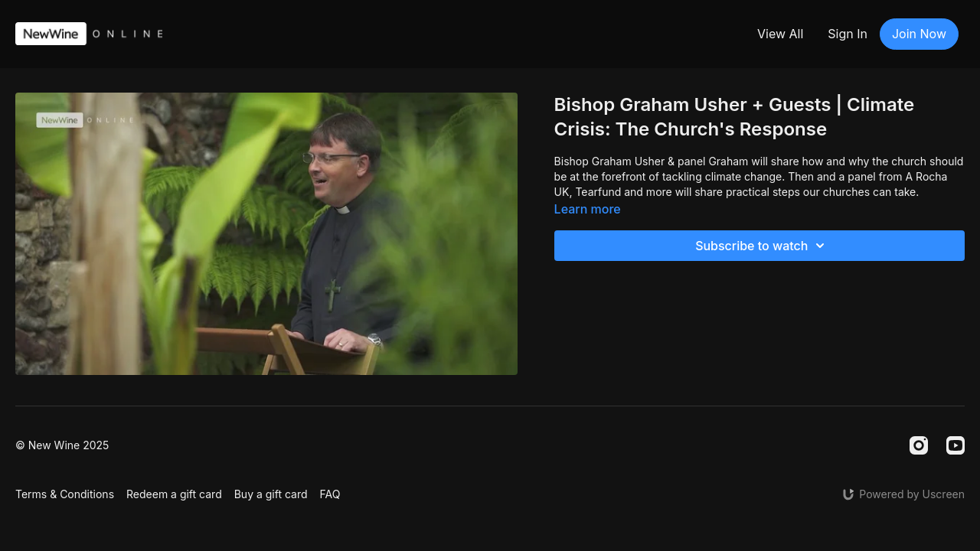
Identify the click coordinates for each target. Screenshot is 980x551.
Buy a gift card (271, 494)
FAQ (330, 494)
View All (780, 34)
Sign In (848, 34)
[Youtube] (955, 445)
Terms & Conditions (65, 494)
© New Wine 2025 (62, 445)
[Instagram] (919, 445)
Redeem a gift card (174, 494)
